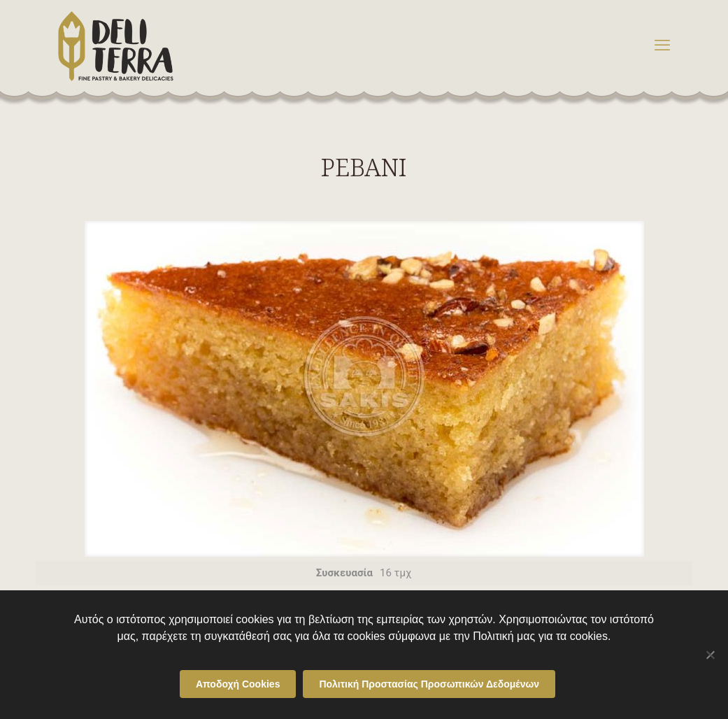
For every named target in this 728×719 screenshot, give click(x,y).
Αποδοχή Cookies (238, 684)
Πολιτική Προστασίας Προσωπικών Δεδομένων (429, 684)
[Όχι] (711, 655)
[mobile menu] (662, 45)
